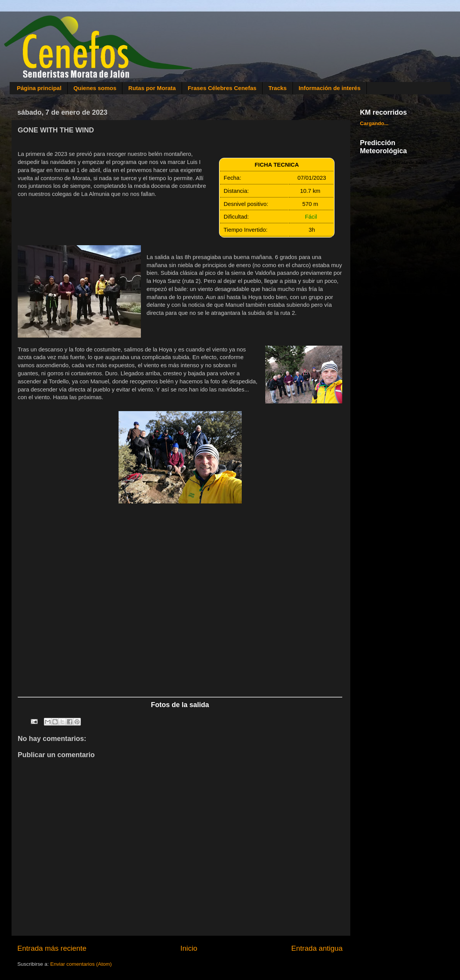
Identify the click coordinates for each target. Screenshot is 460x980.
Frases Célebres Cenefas (222, 88)
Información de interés (330, 88)
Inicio (189, 948)
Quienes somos (95, 88)
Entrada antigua (317, 948)
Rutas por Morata (152, 88)
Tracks (278, 88)
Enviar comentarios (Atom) (81, 964)
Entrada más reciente (52, 948)
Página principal (39, 88)
